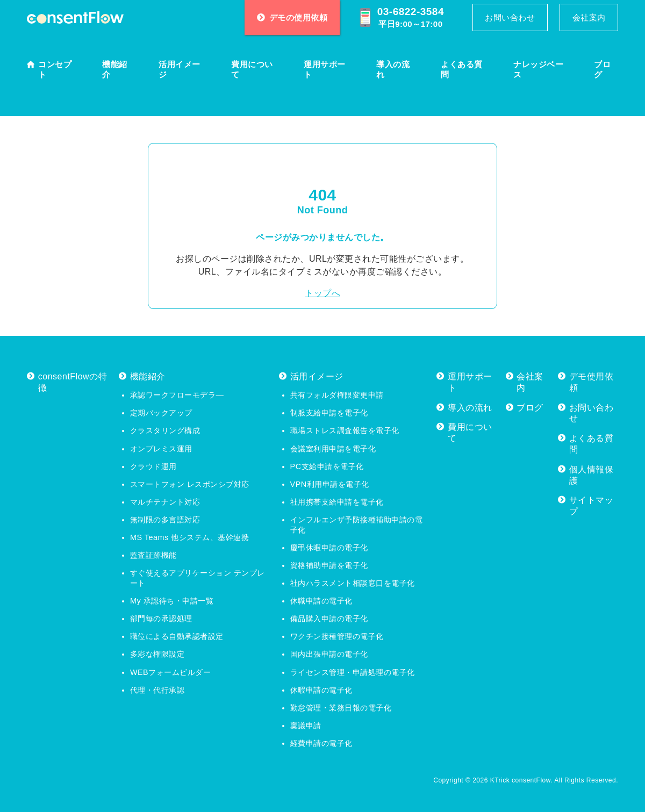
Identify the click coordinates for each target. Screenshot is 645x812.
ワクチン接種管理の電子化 (337, 636)
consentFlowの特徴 (73, 382)
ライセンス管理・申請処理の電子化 (353, 672)
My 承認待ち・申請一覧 (172, 601)
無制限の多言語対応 (165, 520)
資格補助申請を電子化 (329, 565)
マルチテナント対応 (165, 502)
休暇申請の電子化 (321, 690)
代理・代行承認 (157, 690)
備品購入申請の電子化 (329, 619)
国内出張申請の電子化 (329, 654)
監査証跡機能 (153, 555)
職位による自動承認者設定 (177, 636)
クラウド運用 (153, 466)
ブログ (602, 70)
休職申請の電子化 (321, 601)
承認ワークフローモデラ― (177, 395)
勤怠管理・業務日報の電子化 (341, 708)
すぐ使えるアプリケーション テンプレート (198, 578)
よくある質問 (462, 70)
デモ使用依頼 (592, 382)
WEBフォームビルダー (170, 672)
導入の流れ (393, 70)
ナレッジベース (538, 70)
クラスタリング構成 (165, 430)
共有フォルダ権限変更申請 (337, 395)
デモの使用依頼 (292, 17)
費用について (252, 70)
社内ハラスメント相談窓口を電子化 (353, 583)
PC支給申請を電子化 (327, 466)
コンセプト (55, 70)
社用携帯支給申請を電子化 (337, 502)
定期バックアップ (161, 413)
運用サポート (325, 70)
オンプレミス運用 (161, 449)
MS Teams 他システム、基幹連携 (189, 537)
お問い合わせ (510, 17)
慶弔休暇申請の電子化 (329, 548)
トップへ (322, 293)
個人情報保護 (592, 475)
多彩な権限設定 (157, 654)
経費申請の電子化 (321, 743)
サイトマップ (592, 506)
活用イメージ (180, 70)
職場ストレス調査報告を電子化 (345, 430)
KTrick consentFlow (521, 780)
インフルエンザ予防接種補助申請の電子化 (357, 525)
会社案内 (589, 17)
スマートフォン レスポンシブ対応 (190, 484)
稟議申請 (306, 725)
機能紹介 (115, 70)
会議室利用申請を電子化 (333, 449)
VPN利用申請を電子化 (330, 484)
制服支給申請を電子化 (329, 413)
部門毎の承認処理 (161, 619)
